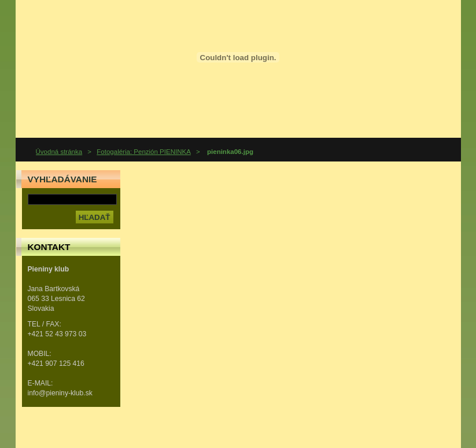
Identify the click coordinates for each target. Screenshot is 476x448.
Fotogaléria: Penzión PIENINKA (144, 152)
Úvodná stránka (59, 152)
